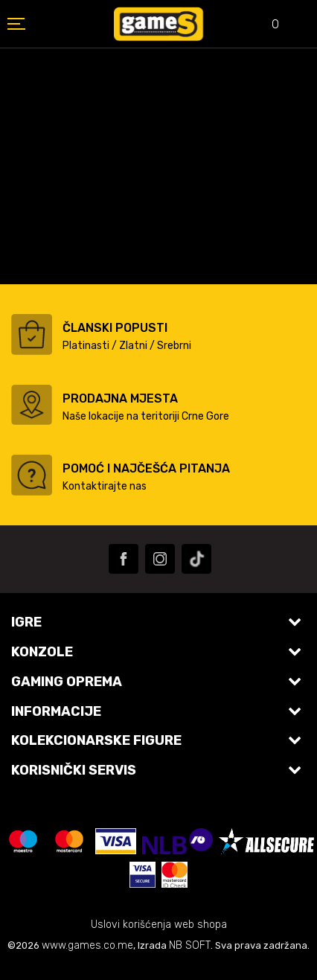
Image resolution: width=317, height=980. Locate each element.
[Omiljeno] (265, 26)
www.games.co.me (87, 945)
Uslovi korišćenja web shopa (159, 925)
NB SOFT (190, 945)
